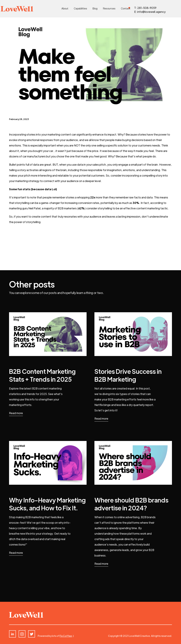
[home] (17, 9)
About (65, 9)
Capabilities (80, 9)
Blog (95, 9)
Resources (109, 9)
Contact (126, 9)
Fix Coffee (66, 636)
